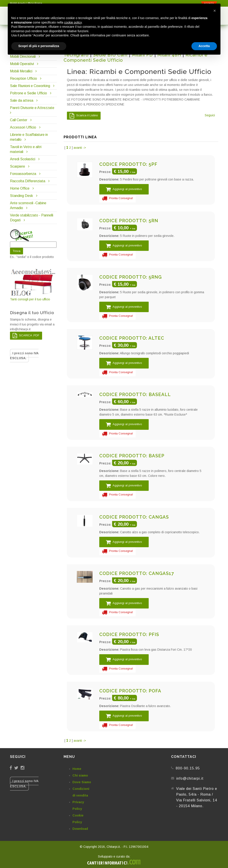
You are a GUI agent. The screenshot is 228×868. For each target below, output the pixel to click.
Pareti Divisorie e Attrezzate (32, 108)
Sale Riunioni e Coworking (30, 86)
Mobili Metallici (21, 71)
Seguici (210, 115)
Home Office (20, 188)
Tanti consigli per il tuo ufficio (34, 284)
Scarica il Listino (84, 116)
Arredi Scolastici (23, 159)
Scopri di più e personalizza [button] (39, 46)
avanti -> (80, 148)
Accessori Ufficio (23, 127)
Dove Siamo (82, 782)
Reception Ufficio (23, 78)
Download (80, 829)
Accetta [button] (204, 46)
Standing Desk (21, 196)
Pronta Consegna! (117, 198)
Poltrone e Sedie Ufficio (28, 93)
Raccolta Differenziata (28, 181)
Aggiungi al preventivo (124, 189)
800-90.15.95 (188, 768)
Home (77, 769)
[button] (215, 11)
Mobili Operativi (22, 64)
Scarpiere (18, 166)
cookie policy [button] (73, 22)
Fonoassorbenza (23, 174)
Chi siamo (80, 775)
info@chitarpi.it (190, 778)
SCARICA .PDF (26, 336)
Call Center (19, 120)
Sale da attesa (22, 100)
